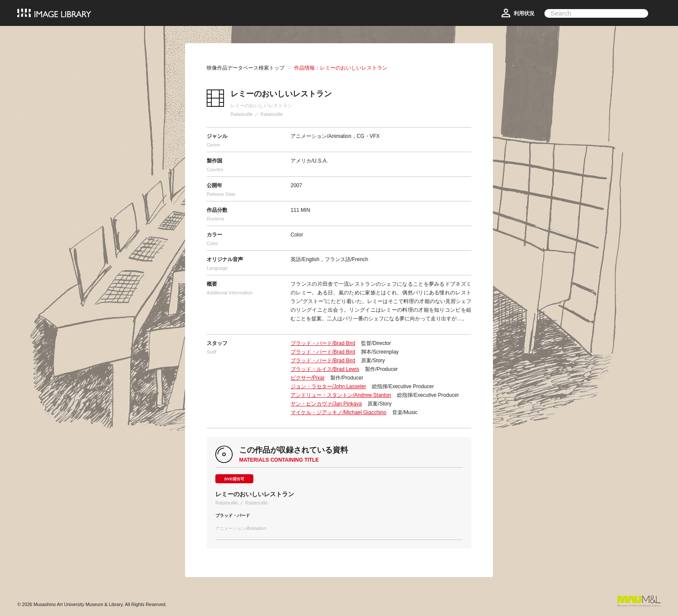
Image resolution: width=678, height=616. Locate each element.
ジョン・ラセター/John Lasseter (328, 386)
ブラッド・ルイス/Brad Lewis (325, 369)
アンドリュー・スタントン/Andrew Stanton (341, 395)
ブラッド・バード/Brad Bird (323, 343)
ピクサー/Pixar (308, 378)
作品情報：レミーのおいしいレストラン (341, 68)
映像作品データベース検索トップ (246, 68)
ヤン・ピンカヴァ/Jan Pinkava (326, 404)
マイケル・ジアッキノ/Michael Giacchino (338, 412)
